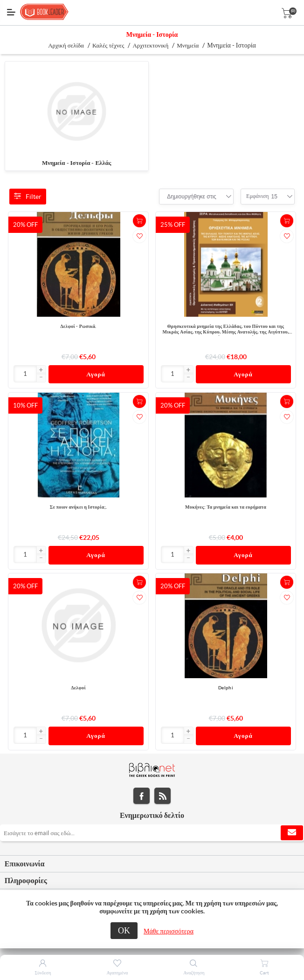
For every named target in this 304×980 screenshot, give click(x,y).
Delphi (226, 688)
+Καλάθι (139, 221)
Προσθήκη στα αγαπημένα (139, 236)
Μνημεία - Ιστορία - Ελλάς (77, 163)
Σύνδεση (43, 973)
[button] (41, 370)
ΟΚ (124, 930)
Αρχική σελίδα (66, 45)
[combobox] (192, 197)
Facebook (142, 796)
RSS (162, 796)
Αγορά (96, 374)
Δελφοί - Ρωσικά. (78, 326)
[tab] (152, 864)
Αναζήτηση (194, 973)
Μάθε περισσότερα (169, 931)
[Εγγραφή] (152, 833)
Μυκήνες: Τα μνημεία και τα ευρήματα (226, 507)
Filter (28, 197)
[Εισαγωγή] (25, 374)
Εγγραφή (292, 833)
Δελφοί (78, 688)
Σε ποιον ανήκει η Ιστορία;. (78, 507)
